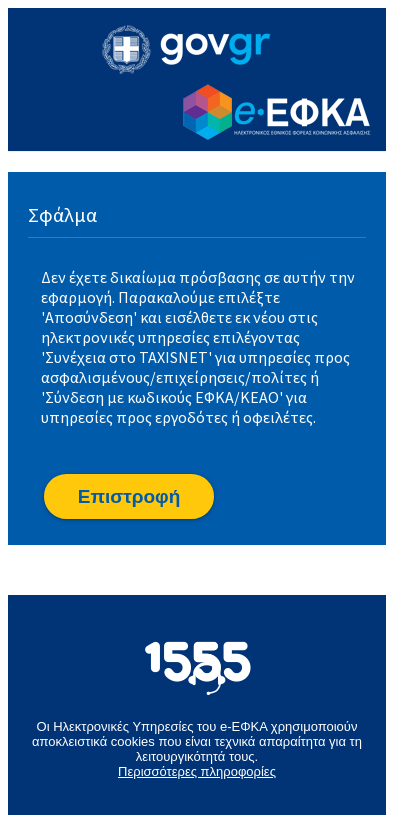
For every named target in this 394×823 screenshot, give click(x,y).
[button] (129, 496)
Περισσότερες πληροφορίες (197, 771)
